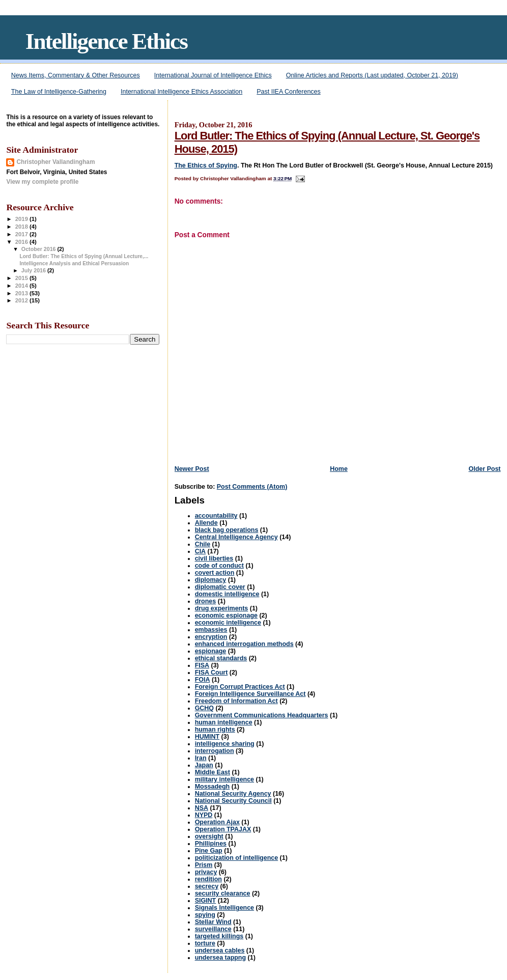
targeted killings (219, 936)
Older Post (484, 469)
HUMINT (207, 737)
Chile (203, 544)
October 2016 (39, 249)
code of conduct (219, 566)
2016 (22, 242)
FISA (202, 665)
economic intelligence (228, 623)
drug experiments (222, 608)
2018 (22, 227)
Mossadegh (213, 787)
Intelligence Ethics (106, 41)
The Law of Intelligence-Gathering (59, 92)
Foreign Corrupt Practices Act (240, 687)
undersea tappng (220, 958)
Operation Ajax (217, 822)
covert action (215, 573)
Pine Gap (209, 851)
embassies (211, 630)
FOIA (203, 680)
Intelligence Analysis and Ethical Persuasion (75, 263)
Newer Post (192, 469)
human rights (215, 730)
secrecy (207, 886)
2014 (22, 286)
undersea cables (220, 950)
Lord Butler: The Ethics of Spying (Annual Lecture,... (84, 256)
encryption (211, 637)
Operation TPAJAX (223, 829)
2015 (22, 278)
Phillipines (211, 844)
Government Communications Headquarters (262, 715)
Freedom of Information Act (236, 701)
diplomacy (211, 580)
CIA (200, 551)
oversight (209, 836)
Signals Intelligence (224, 908)
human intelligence (224, 722)
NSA (202, 808)
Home (339, 469)
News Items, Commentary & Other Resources (76, 75)
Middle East (213, 772)
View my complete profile (42, 182)
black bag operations (227, 530)
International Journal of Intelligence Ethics (213, 75)
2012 (22, 300)
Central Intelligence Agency (236, 537)
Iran (201, 758)
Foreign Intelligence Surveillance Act (250, 694)
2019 (22, 219)
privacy (206, 872)
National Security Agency (233, 794)
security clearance (223, 893)
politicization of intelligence (237, 858)
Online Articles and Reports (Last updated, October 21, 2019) (372, 75)
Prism (204, 865)
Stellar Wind (213, 922)
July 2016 (34, 270)
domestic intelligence (227, 594)
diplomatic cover (220, 587)
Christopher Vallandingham (55, 162)
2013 (22, 293)
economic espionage (226, 615)
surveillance (213, 929)
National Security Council (233, 801)
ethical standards (221, 658)
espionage (211, 651)
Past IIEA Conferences (288, 92)
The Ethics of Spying (206, 165)
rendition (208, 879)
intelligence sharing (225, 744)
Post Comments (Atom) (252, 487)
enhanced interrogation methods (244, 644)
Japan (204, 765)
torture (205, 943)
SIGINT (206, 901)
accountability (216, 516)
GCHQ (204, 708)
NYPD (204, 815)
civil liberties (214, 558)
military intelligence (224, 779)
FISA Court (212, 673)
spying (205, 915)
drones (206, 601)
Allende (206, 523)
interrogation (215, 751)
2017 (22, 234)
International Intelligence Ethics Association (181, 92)
